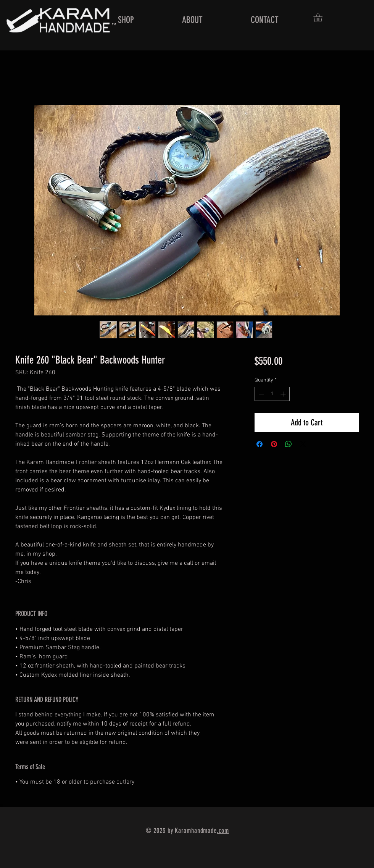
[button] (323, 18)
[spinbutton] (272, 394)
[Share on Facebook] (260, 444)
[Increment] (284, 394)
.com (223, 831)
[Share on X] (303, 444)
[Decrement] (260, 394)
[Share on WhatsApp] (289, 444)
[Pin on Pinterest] (274, 444)
